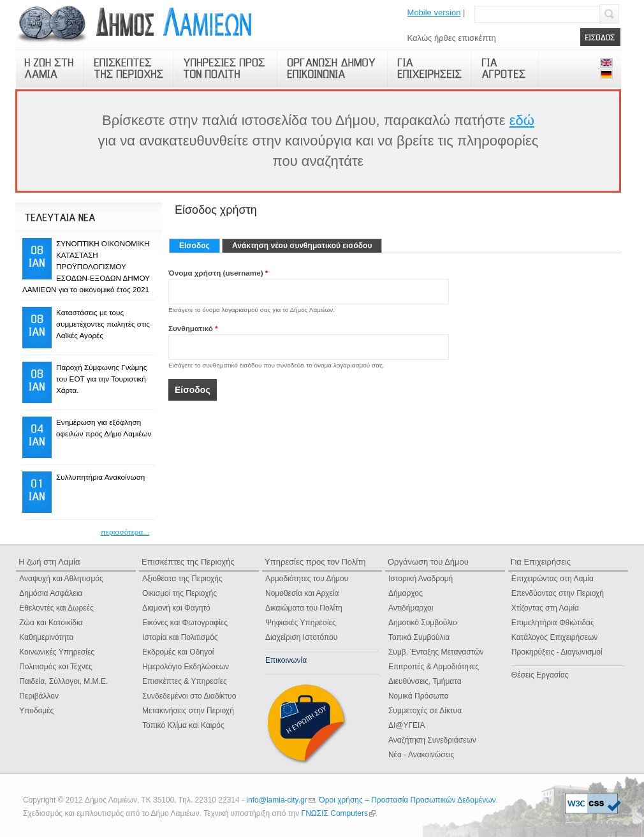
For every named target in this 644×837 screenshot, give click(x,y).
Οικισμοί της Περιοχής (179, 593)
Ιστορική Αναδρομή (421, 579)
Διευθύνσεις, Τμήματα (425, 681)
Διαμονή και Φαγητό (176, 608)
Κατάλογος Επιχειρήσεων (554, 637)
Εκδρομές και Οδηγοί (178, 652)
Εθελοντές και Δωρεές (56, 608)
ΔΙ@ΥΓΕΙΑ (407, 725)
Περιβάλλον (39, 696)
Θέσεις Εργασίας (540, 675)
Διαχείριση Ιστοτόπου (301, 637)
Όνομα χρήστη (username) (218, 273)
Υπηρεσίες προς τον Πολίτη (315, 562)
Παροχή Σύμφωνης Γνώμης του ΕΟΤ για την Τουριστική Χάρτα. (101, 379)
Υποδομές (36, 711)
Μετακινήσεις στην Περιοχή (188, 711)
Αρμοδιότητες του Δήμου (307, 579)
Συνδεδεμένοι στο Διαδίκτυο (189, 696)
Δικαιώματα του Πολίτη (304, 608)
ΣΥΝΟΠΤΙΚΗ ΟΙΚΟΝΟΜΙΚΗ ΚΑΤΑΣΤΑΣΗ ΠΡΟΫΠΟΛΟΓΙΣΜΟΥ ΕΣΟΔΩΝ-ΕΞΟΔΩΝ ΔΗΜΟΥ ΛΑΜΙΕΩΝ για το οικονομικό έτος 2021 (86, 266)
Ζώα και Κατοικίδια (51, 623)
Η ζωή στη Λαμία (49, 562)
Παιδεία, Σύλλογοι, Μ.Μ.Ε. (63, 681)
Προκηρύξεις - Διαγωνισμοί (557, 652)
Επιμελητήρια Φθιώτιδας (553, 623)
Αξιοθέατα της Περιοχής (182, 579)
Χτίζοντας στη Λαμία (545, 608)
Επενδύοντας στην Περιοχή (558, 593)
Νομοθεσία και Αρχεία (302, 593)
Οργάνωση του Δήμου (428, 562)
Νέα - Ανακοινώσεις (421, 755)
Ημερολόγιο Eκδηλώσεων (186, 667)
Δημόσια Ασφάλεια (51, 593)
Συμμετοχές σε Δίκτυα (425, 711)
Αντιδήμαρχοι (411, 608)
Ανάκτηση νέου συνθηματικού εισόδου (302, 246)
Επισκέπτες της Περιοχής (188, 562)
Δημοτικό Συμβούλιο (423, 623)
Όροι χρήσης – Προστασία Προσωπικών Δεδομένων (407, 800)
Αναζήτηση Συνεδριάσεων (432, 740)
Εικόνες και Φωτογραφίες (185, 623)
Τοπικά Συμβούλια (419, 637)
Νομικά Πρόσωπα (419, 696)
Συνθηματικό (193, 328)
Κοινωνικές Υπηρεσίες (57, 652)
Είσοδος (200, 246)
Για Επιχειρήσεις (541, 562)
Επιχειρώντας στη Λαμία (553, 579)
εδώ (522, 120)
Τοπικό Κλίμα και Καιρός (183, 725)
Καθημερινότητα (46, 637)
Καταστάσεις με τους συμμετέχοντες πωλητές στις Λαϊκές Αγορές (103, 324)
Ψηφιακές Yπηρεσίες (301, 623)
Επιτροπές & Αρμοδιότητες (434, 667)
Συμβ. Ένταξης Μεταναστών (436, 652)
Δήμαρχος (406, 593)
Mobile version (434, 12)
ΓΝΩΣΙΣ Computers (339, 813)
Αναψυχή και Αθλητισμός (61, 579)
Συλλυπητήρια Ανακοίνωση (100, 477)
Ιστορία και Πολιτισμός (180, 637)
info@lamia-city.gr (280, 800)
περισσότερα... (125, 532)
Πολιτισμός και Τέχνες (56, 667)
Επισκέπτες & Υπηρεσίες (185, 681)
